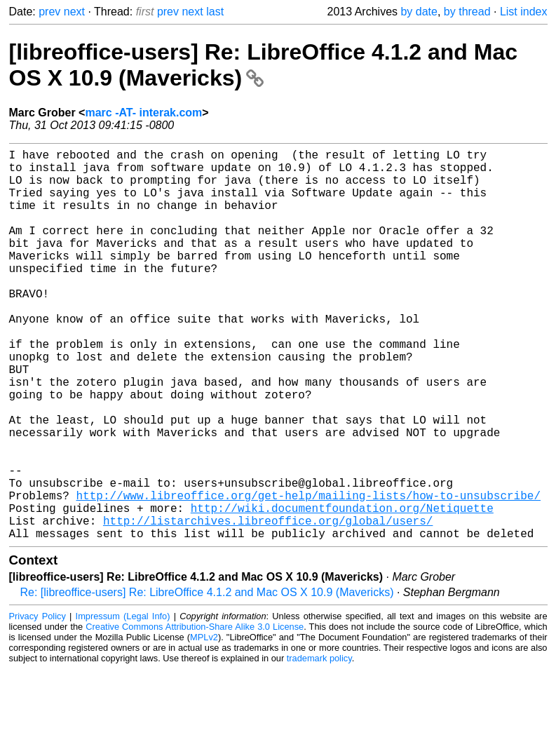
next (74, 12)
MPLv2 (204, 724)
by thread (467, 12)
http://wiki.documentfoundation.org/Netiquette (342, 589)
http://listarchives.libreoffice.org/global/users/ (268, 605)
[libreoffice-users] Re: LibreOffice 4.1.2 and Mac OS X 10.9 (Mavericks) (264, 65)
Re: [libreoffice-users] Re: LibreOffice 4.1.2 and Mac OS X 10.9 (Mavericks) (207, 679)
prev (49, 12)
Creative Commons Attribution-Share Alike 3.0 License (195, 714)
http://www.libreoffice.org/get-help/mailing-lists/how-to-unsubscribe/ (308, 574)
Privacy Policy (38, 703)
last (215, 12)
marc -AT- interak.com (143, 113)
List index (524, 12)
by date (419, 12)
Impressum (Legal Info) (123, 703)
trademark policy (319, 745)
